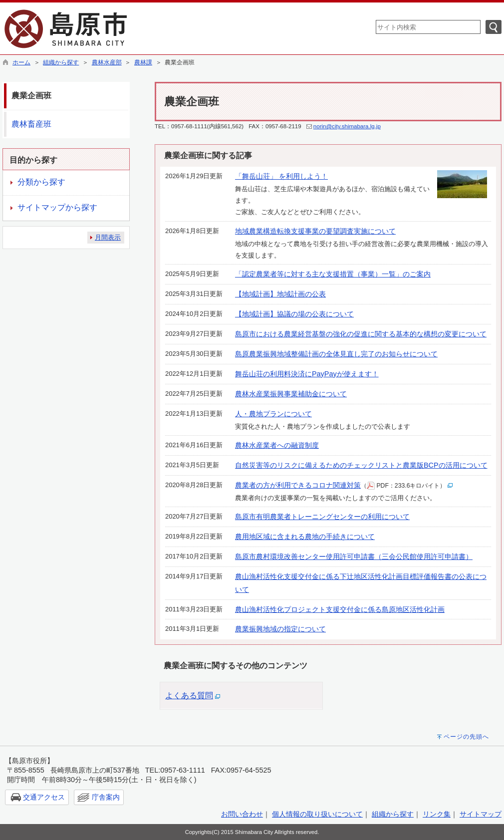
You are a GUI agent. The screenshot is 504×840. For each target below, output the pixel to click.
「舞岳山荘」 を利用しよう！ (281, 176)
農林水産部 (107, 62)
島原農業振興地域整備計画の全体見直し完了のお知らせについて (336, 354)
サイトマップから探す (57, 207)
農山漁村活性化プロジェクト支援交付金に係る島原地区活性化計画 (340, 609)
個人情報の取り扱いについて (317, 814)
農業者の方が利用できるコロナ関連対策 (298, 485)
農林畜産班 (31, 124)
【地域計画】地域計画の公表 (280, 294)
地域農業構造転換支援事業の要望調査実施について (315, 231)
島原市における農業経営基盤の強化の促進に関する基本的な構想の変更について (361, 334)
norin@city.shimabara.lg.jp (347, 126)
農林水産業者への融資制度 (277, 445)
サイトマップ (481, 814)
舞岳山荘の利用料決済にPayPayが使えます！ (307, 374)
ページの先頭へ (466, 737)
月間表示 (108, 237)
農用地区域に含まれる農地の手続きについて (305, 537)
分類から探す (41, 182)
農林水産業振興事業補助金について (291, 394)
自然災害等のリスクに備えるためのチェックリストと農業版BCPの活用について (361, 465)
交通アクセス (44, 797)
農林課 (143, 62)
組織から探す (61, 62)
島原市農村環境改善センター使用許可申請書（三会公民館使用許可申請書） (354, 557)
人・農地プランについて (273, 414)
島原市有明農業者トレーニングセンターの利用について (322, 517)
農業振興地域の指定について (280, 629)
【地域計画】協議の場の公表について (294, 314)
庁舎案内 (106, 797)
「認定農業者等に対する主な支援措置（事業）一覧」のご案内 (333, 274)
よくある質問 (189, 696)
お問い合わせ (242, 814)
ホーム (21, 62)
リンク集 (437, 814)
